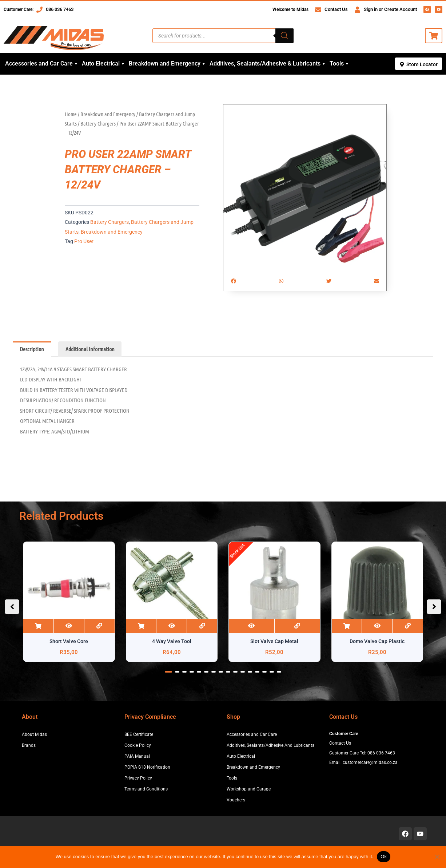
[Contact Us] (318, 10)
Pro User (84, 241)
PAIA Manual (137, 756)
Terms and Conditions (146, 789)
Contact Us (336, 9)
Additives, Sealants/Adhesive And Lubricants (270, 745)
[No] (437, 857)
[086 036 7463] (39, 10)
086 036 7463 (60, 9)
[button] (233, 281)
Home (71, 114)
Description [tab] (32, 349)
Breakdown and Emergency (168, 64)
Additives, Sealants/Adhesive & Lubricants (268, 64)
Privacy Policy (138, 778)
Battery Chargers (98, 123)
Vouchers (236, 800)
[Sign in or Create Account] (357, 10)
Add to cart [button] (38, 626)
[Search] (284, 36)
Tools (340, 64)
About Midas (34, 734)
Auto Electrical (104, 64)
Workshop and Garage (249, 789)
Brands (29, 745)
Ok (384, 857)
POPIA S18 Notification (147, 767)
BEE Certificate (139, 734)
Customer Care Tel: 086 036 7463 (362, 753)
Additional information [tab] (90, 349)
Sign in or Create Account (390, 9)
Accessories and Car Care (42, 64)
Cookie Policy (138, 745)
